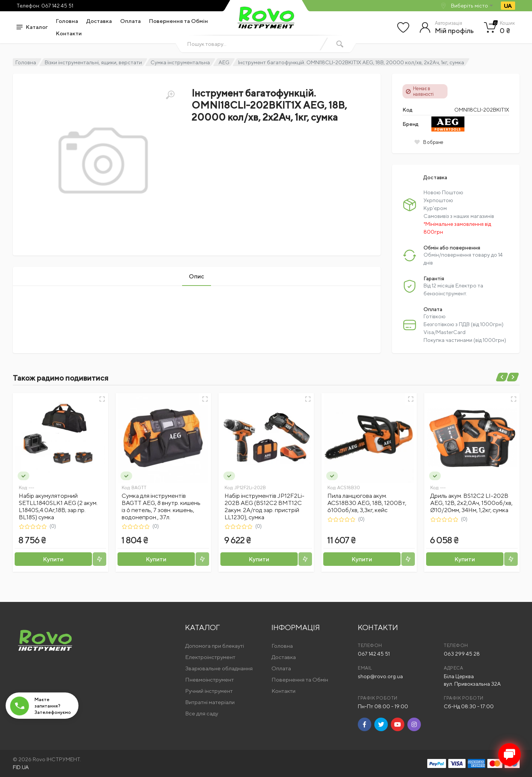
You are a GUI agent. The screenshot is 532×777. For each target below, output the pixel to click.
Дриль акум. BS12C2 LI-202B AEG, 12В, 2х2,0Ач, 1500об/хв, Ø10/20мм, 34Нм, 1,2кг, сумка (471, 503)
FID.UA (21, 767)
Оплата (130, 21)
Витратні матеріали (210, 702)
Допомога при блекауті (215, 646)
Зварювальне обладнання (219, 668)
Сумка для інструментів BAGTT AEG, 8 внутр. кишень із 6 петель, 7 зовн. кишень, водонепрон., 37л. (161, 506)
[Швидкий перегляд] (102, 399)
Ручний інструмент (209, 691)
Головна (67, 21)
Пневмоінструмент (209, 679)
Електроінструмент (210, 657)
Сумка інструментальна (180, 62)
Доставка (99, 21)
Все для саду (202, 713)
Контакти (69, 33)
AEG (224, 62)
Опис (197, 276)
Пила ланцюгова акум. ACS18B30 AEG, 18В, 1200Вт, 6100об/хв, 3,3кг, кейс (367, 503)
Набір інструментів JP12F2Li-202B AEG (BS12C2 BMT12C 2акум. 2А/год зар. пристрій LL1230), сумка (264, 506)
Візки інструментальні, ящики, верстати (93, 62)
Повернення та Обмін (179, 21)
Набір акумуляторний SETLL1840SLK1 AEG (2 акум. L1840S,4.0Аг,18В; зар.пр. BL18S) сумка (58, 506)
